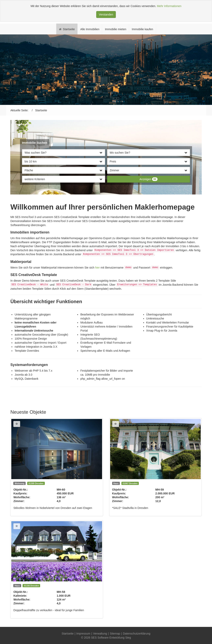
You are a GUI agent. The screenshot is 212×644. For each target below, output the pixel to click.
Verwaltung (100, 634)
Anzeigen (149, 179)
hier (97, 268)
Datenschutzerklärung (137, 634)
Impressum (83, 634)
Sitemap (115, 634)
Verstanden (106, 14)
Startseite (68, 634)
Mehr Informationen (169, 6)
